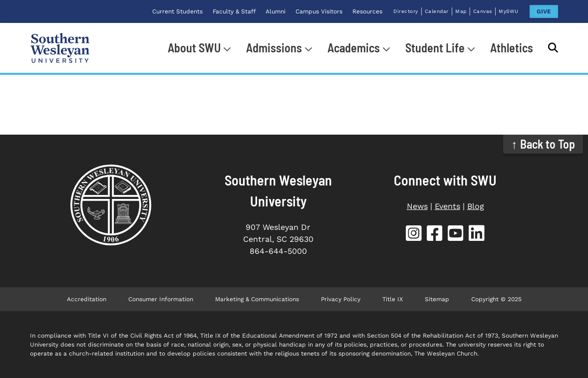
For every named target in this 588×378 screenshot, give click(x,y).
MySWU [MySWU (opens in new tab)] (509, 11)
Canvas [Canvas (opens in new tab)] (483, 11)
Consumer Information (161, 299)
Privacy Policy (341, 299)
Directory (406, 11)
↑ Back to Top (543, 144)
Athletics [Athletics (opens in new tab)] (512, 48)
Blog (476, 206)
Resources (367, 11)
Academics (354, 48)
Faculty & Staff (234, 11)
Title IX (393, 299)
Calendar (437, 11)
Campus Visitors (319, 11)
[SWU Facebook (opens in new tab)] (435, 235)
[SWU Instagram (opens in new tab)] (414, 235)
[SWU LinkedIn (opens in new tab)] (477, 235)
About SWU (194, 48)
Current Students (177, 11)
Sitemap (437, 299)
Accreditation (87, 299)
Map (461, 11)
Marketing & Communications (257, 299)
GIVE (544, 11)
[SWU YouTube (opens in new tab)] (456, 235)
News (417, 206)
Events (447, 206)
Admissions (274, 48)
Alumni (276, 11)
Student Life (435, 48)
